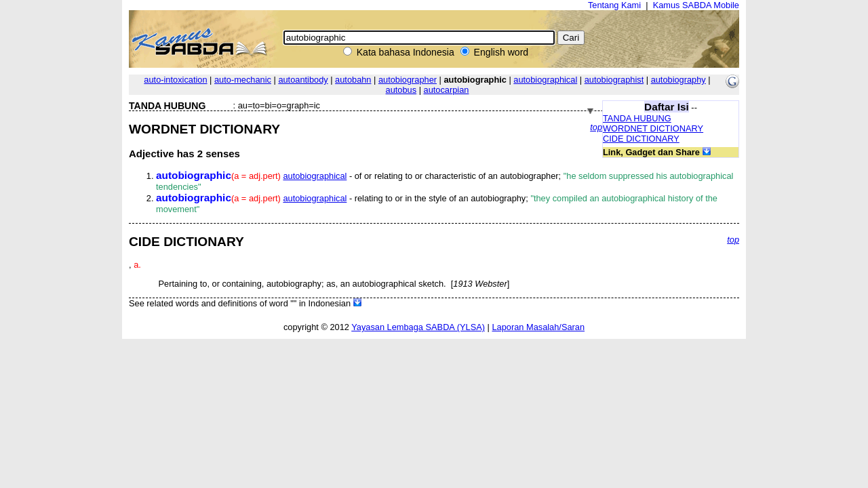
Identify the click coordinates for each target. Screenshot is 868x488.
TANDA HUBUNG (637, 118)
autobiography (678, 80)
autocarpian (447, 90)
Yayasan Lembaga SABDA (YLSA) (418, 327)
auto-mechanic (243, 80)
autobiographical (545, 80)
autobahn (353, 80)
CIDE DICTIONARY (641, 139)
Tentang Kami (614, 5)
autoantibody (303, 80)
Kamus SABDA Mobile (696, 5)
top (596, 127)
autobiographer (408, 80)
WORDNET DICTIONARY (653, 128)
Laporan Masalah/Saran (538, 327)
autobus (401, 90)
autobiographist (614, 80)
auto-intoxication (175, 80)
